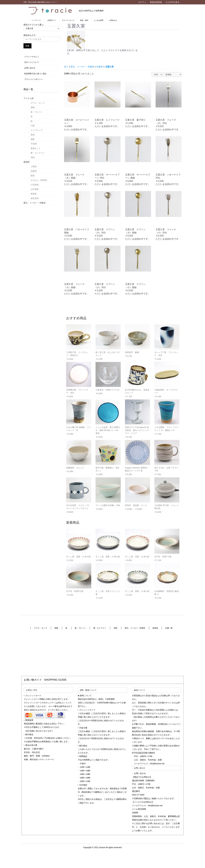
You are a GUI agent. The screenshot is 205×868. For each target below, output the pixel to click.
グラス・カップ (38, 103)
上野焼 (34, 167)
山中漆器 (35, 189)
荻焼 (33, 176)
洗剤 (33, 157)
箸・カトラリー (38, 153)
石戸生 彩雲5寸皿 (75, 591)
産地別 (26, 162)
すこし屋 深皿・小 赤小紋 (78, 557)
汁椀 (33, 126)
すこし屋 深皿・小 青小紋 (137, 591)
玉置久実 (112, 67)
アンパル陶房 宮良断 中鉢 (108, 505)
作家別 (102, 67)
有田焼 (34, 194)
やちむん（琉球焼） (40, 180)
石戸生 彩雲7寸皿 (163, 557)
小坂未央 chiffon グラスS (107, 390)
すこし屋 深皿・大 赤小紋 (137, 557)
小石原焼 (35, 185)
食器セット (36, 148)
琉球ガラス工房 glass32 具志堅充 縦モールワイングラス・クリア (137, 430)
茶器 (33, 135)
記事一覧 (169, 628)
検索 (27, 46)
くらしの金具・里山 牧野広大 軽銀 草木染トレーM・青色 (108, 430)
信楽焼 (34, 171)
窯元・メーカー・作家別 (34, 203)
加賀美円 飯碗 (132, 352)
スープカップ (37, 130)
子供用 (34, 144)
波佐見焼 (35, 198)
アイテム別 (28, 98)
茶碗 (33, 107)
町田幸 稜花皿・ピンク (136, 505)
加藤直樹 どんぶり (75, 468)
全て (66, 67)
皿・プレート (37, 112)
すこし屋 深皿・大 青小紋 (108, 557)
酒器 (33, 139)
